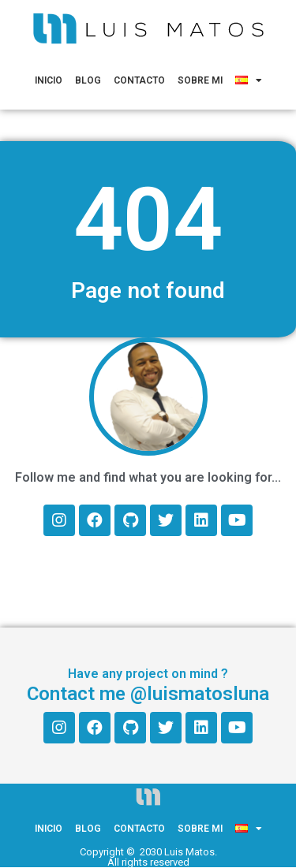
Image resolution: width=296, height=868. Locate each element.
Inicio (49, 80)
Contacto (139, 80)
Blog (88, 80)
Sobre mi (200, 80)
